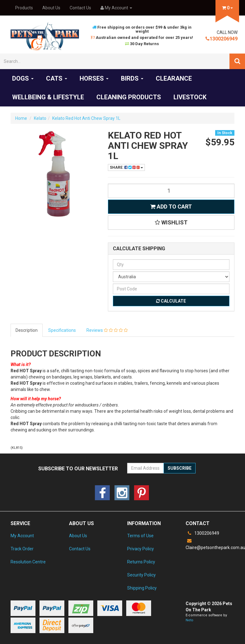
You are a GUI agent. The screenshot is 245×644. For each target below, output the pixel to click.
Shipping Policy (142, 588)
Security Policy (141, 575)
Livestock (190, 97)
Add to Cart (171, 207)
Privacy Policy (141, 549)
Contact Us (80, 8)
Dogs (23, 78)
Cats (57, 78)
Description (27, 330)
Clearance (174, 78)
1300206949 (222, 39)
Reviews (107, 330)
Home (21, 118)
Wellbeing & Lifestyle (48, 97)
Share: (126, 167)
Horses (94, 78)
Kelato (40, 118)
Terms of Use (140, 536)
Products (24, 8)
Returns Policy (141, 562)
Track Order (22, 549)
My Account (22, 536)
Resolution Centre (28, 562)
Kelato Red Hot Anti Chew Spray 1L (86, 118)
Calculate (171, 301)
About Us (51, 8)
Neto (190, 620)
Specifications (62, 330)
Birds (132, 78)
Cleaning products (129, 97)
